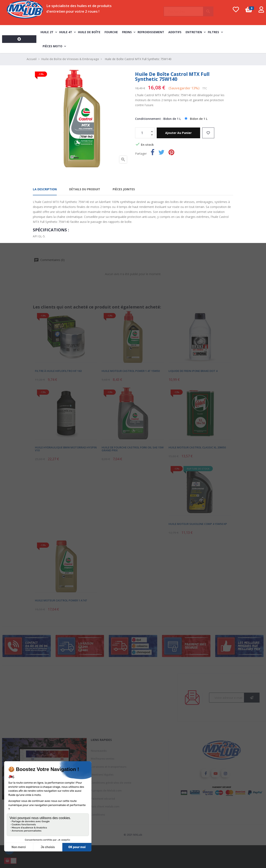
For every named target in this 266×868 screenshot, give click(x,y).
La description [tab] (45, 189)
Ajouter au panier (178, 133)
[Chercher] (188, 10)
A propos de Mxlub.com (106, 790)
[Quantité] (143, 133)
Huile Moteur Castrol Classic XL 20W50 (197, 447)
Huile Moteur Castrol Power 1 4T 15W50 (131, 371)
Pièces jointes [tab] (124, 189)
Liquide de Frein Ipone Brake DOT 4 (193, 371)
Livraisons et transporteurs (109, 767)
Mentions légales (102, 775)
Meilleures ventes (103, 759)
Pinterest (171, 153)
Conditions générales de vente (111, 783)
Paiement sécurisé (103, 799)
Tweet (161, 153)
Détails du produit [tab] (85, 189)
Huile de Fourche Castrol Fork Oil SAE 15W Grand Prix (133, 449)
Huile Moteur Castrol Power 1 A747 (61, 600)
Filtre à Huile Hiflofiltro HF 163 (58, 371)
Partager (153, 153)
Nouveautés (99, 751)
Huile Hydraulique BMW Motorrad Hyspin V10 (66, 449)
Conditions (98, 815)
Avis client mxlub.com (105, 806)
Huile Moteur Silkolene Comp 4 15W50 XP (198, 524)
